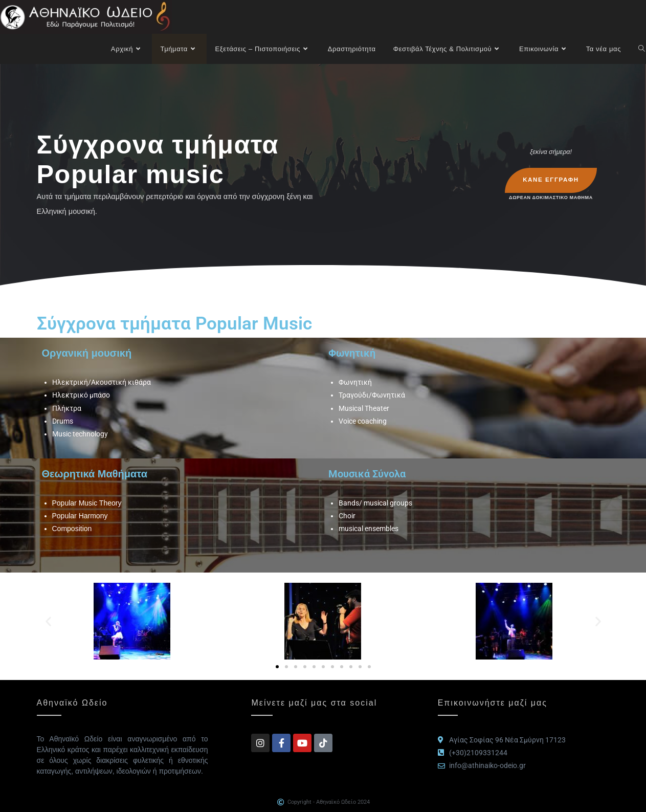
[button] (48, 621)
